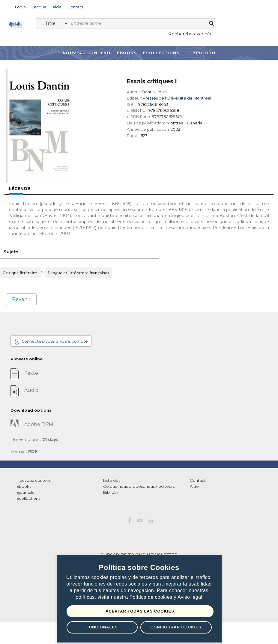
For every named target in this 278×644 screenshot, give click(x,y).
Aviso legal (190, 597)
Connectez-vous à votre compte (51, 341)
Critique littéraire (20, 273)
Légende (19, 189)
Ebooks (127, 53)
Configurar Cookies (176, 627)
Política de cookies (152, 597)
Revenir (21, 299)
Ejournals (25, 492)
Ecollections (161, 53)
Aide (194, 486)
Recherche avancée (191, 34)
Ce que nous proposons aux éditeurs (139, 486)
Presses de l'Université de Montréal (177, 98)
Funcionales (102, 627)
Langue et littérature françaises (79, 273)
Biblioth (204, 53)
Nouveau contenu (87, 53)
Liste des (112, 480)
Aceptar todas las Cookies (140, 611)
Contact (198, 480)
